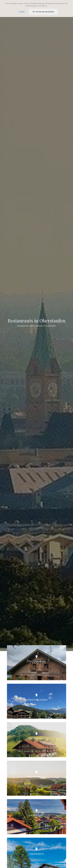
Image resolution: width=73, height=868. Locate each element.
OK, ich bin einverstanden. (43, 12)
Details (22, 12)
